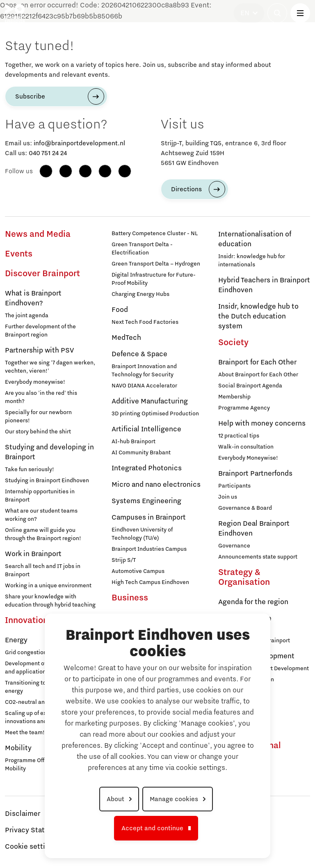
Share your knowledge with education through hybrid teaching (50, 601)
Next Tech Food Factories (145, 322)
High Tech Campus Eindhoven (150, 582)
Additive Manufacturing (150, 401)
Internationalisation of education (255, 239)
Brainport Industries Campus (149, 549)
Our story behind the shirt (38, 432)
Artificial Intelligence (146, 429)
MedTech (126, 338)
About (115, 799)
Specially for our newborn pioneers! (38, 417)
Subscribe (30, 96)
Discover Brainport (42, 274)
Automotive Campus (138, 571)
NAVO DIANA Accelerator (144, 386)
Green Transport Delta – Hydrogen (156, 264)
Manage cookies (174, 799)
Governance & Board (245, 508)
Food (120, 310)
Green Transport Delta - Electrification (142, 249)
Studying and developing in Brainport (49, 452)
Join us (228, 497)
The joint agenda (27, 316)
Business (130, 598)
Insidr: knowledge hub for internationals (252, 261)
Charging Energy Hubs (140, 294)
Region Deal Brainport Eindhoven (254, 529)
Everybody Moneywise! (248, 458)
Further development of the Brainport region (40, 331)
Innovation (26, 621)
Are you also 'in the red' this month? (41, 397)
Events (19, 254)
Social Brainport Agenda (250, 386)
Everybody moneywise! (35, 382)
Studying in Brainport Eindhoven (47, 481)
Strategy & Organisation (244, 577)
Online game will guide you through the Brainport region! (43, 534)
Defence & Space (139, 354)
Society (233, 343)
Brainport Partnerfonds (255, 474)
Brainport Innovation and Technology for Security (144, 371)
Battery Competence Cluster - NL (155, 234)
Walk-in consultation (246, 447)
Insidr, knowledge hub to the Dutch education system (258, 316)
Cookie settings (31, 847)
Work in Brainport (33, 554)
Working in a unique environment (48, 586)
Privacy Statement (35, 830)
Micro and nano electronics (156, 485)
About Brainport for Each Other (258, 375)
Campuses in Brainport (149, 518)
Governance (234, 546)
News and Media (38, 234)
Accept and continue (152, 828)
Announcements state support (258, 557)
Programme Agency (244, 408)
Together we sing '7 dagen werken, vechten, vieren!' (50, 367)
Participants (234, 486)
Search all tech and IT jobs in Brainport (43, 570)
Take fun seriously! (30, 469)
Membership (234, 397)
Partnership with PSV (39, 350)
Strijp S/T (124, 560)
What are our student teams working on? (41, 515)
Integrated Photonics (147, 468)
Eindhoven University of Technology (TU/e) (142, 534)
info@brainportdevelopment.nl (79, 143)
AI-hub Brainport (134, 442)
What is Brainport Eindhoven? (33, 298)
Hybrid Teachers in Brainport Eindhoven (264, 285)
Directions (186, 189)
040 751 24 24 (48, 153)
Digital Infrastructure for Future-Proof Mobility (154, 279)
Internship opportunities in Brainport (40, 496)
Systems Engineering (146, 501)
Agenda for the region (253, 602)
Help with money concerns (262, 424)
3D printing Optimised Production (155, 414)
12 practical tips (239, 436)
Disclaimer (23, 814)
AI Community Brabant (141, 453)
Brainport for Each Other (257, 362)
